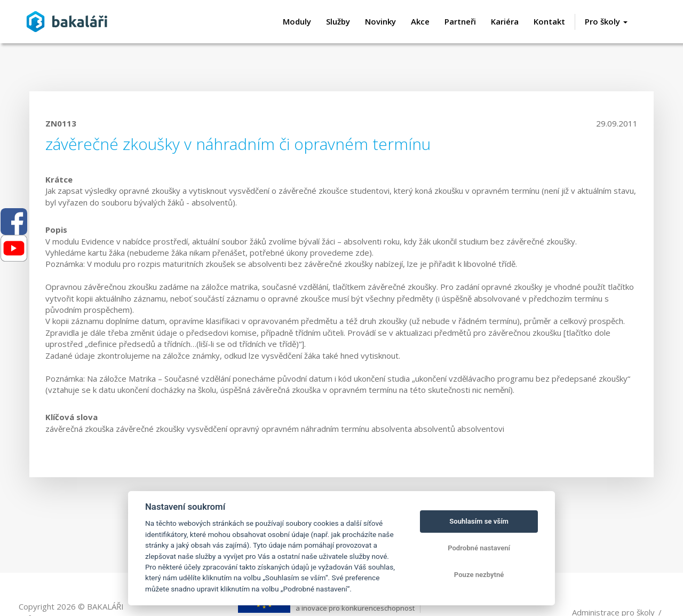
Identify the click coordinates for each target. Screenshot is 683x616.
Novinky (380, 21)
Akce (420, 21)
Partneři (460, 21)
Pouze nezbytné (479, 575)
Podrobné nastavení (479, 548)
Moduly (297, 21)
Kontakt (549, 21)
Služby (338, 21)
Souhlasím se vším (479, 521)
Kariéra (505, 21)
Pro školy (606, 21)
